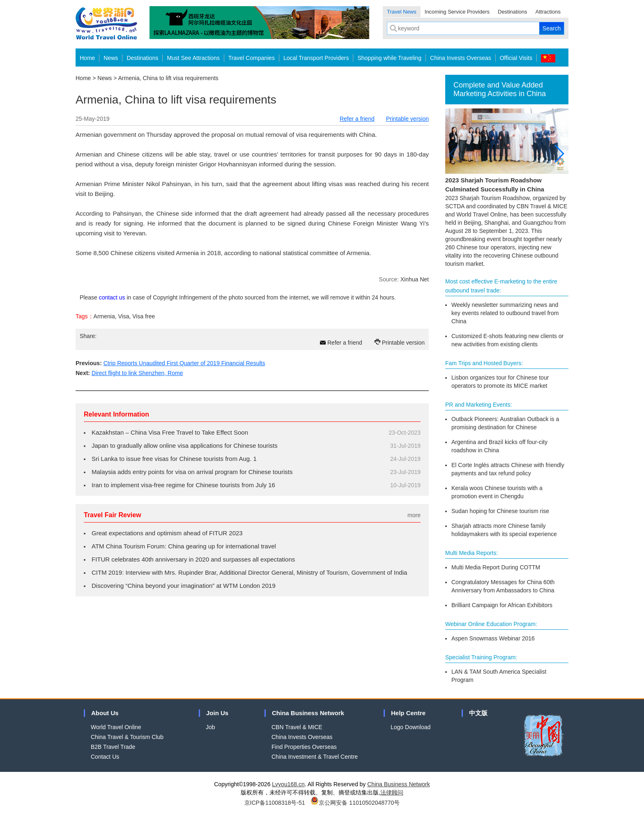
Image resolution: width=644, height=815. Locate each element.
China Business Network (308, 713)
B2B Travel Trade (113, 747)
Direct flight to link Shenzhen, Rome (137, 373)
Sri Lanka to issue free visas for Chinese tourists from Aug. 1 (174, 459)
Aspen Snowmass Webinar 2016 (493, 638)
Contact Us (105, 757)
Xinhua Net (415, 279)
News (111, 58)
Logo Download (411, 727)
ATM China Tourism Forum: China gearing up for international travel (184, 546)
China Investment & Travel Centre (315, 757)
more (414, 515)
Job (210, 727)
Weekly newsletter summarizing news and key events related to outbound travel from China (505, 313)
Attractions (548, 12)
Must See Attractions (193, 58)
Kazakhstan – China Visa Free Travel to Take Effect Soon (170, 432)
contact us (112, 297)
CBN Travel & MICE (297, 727)
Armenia (104, 316)
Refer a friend (357, 119)
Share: (88, 336)
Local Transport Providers (316, 58)
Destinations (513, 12)
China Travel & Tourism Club (127, 737)
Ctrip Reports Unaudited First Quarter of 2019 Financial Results (184, 363)
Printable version (407, 119)
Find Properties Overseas (304, 747)
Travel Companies (252, 58)
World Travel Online (116, 727)
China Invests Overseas (461, 58)
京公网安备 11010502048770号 (355, 803)
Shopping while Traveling (389, 58)
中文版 (478, 713)
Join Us (217, 713)
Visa (124, 316)
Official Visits (516, 58)
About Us (105, 713)
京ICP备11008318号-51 (275, 803)
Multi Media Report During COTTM (496, 567)
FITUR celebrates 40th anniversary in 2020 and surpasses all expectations (193, 559)
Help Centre (408, 713)
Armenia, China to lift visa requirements (168, 78)
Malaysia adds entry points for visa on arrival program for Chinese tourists (192, 472)
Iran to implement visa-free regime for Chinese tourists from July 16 (183, 485)
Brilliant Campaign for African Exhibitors (502, 605)
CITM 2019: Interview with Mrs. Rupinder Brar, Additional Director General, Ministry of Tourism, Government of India (249, 572)
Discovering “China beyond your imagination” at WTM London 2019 (184, 586)
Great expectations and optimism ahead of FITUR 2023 (167, 533)
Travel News (402, 12)
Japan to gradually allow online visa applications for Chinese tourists (185, 445)
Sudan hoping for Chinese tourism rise (500, 511)
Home (87, 58)
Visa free (144, 316)
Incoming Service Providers (457, 12)
